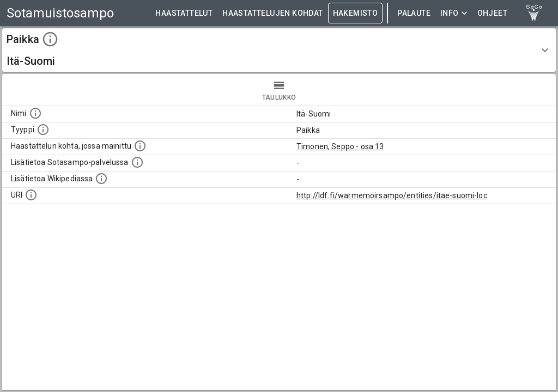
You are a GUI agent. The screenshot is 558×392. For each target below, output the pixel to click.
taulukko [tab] (279, 90)
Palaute (414, 13)
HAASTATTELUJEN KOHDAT (272, 13)
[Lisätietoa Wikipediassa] (101, 179)
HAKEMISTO (356, 13)
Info (454, 13)
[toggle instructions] (50, 39)
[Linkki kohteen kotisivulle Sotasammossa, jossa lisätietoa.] (137, 162)
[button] (279, 50)
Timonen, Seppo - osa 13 (340, 146)
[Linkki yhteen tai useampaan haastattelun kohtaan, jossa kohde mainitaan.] (140, 146)
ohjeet (492, 13)
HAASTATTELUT (184, 13)
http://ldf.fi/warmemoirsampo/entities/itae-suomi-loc (392, 195)
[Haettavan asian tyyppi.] (43, 130)
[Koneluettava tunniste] (31, 195)
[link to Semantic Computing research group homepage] (534, 13)
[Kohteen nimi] (35, 113)
